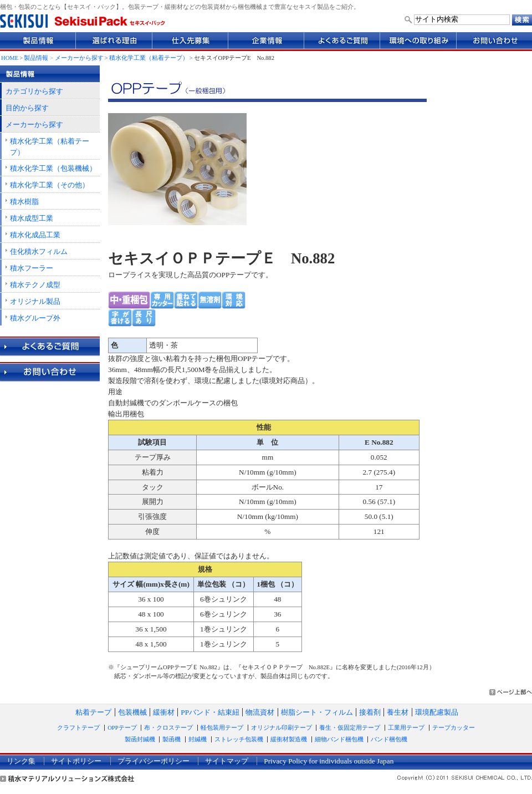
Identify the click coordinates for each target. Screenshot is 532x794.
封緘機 (198, 739)
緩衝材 (164, 712)
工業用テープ (406, 728)
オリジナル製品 (35, 301)
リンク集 (21, 761)
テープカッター (454, 728)
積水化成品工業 (35, 235)
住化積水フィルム (39, 251)
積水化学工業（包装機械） (53, 168)
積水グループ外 (35, 318)
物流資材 (260, 712)
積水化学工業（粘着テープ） (149, 58)
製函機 (172, 739)
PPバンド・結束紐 (210, 712)
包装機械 (132, 712)
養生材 (398, 712)
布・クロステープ (168, 728)
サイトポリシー (76, 761)
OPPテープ (122, 728)
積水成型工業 (32, 218)
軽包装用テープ (222, 728)
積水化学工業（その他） (50, 185)
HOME (10, 58)
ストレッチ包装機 (239, 739)
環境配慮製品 (437, 712)
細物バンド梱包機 (339, 739)
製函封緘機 (140, 739)
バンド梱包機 (389, 739)
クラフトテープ (78, 728)
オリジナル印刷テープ (282, 728)
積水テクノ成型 (35, 285)
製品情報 (36, 58)
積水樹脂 (24, 202)
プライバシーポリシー (154, 761)
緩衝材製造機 (289, 739)
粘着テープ (93, 712)
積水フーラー (32, 268)
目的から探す (27, 108)
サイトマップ (227, 761)
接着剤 (370, 712)
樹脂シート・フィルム (317, 712)
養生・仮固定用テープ (350, 728)
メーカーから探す (79, 58)
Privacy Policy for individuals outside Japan (329, 761)
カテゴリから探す (34, 91)
